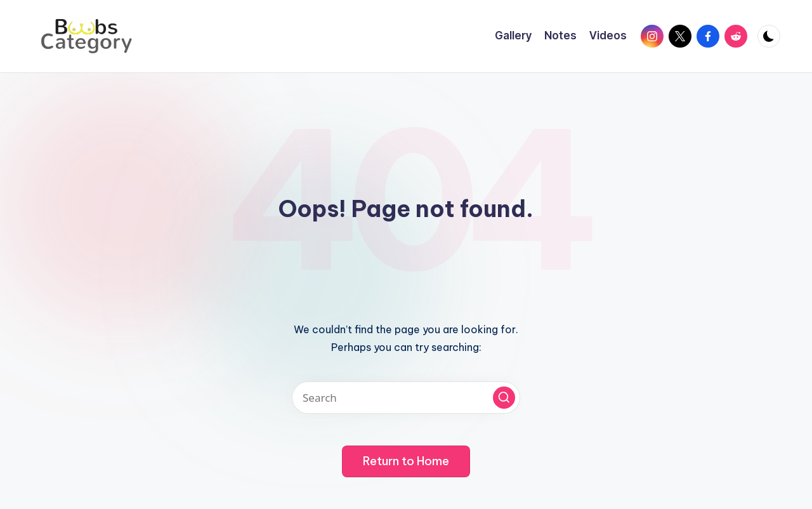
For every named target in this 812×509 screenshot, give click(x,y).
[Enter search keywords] (406, 398)
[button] (504, 398)
